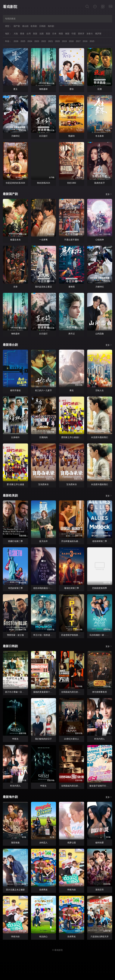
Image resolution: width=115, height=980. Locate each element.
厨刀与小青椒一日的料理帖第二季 (21, 692)
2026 (16, 41)
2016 (85, 41)
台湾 (29, 34)
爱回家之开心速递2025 (72, 437)
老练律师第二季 (100, 541)
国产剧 (17, 26)
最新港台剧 (10, 345)
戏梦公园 (72, 843)
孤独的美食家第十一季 (44, 692)
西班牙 (81, 34)
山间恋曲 (100, 334)
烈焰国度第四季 (100, 588)
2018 (71, 41)
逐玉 (15, 89)
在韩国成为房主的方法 (72, 692)
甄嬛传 (72, 136)
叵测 (100, 89)
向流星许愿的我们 (100, 437)
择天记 (72, 334)
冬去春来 (100, 136)
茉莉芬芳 (100, 890)
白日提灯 (43, 136)
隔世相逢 (15, 843)
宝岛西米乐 (43, 484)
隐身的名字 (100, 183)
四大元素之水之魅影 (15, 890)
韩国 (61, 34)
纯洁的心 (43, 937)
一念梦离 (43, 240)
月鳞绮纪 (15, 136)
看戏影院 (10, 7)
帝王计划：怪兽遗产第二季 (46, 635)
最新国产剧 (10, 194)
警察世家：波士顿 (15, 635)
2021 (51, 41)
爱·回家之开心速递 (15, 484)
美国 (35, 34)
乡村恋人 (43, 843)
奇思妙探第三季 (15, 588)
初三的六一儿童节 (43, 390)
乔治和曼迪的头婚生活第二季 (75, 541)
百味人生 (100, 390)
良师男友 (43, 890)
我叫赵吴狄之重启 (43, 287)
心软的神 (100, 240)
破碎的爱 (100, 843)
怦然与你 (72, 890)
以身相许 (15, 437)
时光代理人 (100, 739)
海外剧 (51, 26)
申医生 (15, 739)
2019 (64, 41)
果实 (72, 390)
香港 (22, 34)
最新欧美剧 (10, 495)
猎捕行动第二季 (15, 541)
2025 (23, 41)
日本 (54, 34)
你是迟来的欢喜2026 (15, 183)
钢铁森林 (43, 89)
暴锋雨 (72, 287)
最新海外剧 (10, 797)
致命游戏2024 (43, 183)
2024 (30, 41)
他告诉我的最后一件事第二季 (47, 588)
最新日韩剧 (10, 646)
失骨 (15, 287)
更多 (109, 194)
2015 (92, 41)
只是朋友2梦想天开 (100, 937)
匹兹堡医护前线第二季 (72, 635)
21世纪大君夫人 (72, 739)
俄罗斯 (98, 34)
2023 (37, 41)
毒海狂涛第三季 (72, 588)
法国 (41, 34)
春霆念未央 (15, 240)
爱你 (72, 89)
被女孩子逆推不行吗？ (100, 786)
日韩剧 (42, 26)
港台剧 (25, 26)
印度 (74, 34)
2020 (57, 41)
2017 (78, 41)
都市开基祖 (15, 390)
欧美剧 (34, 26)
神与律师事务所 (100, 692)
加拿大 (90, 34)
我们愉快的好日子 (43, 739)
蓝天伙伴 (43, 541)
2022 (44, 41)
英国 (48, 34)
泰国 (67, 34)
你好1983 (72, 183)
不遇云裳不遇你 (72, 240)
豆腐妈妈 (43, 437)
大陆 (16, 34)
